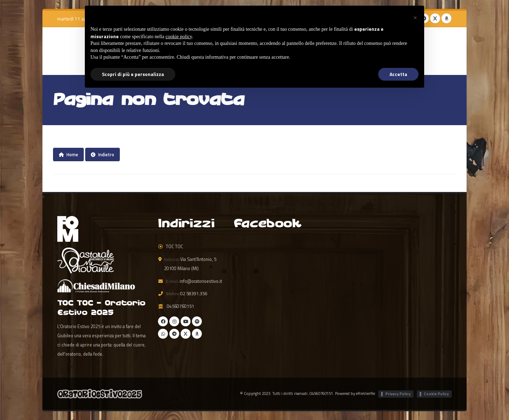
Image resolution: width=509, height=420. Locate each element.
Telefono (172, 294)
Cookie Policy (436, 394)
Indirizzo (172, 259)
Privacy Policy (398, 394)
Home (68, 154)
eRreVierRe (365, 393)
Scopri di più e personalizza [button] (133, 74)
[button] (415, 17)
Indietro (103, 154)
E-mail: (172, 281)
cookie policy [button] (179, 37)
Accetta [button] (398, 74)
